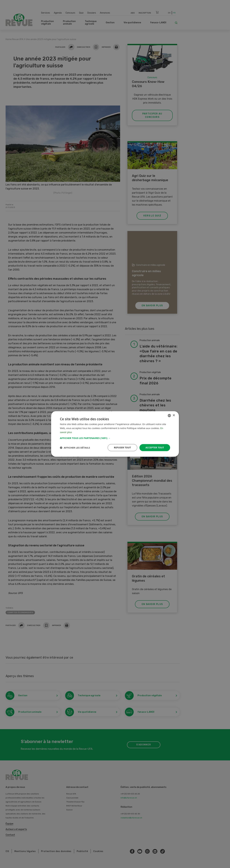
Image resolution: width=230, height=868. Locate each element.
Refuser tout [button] (122, 447)
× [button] (174, 415)
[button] (115, 438)
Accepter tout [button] (155, 447)
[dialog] (115, 434)
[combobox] (169, 415)
